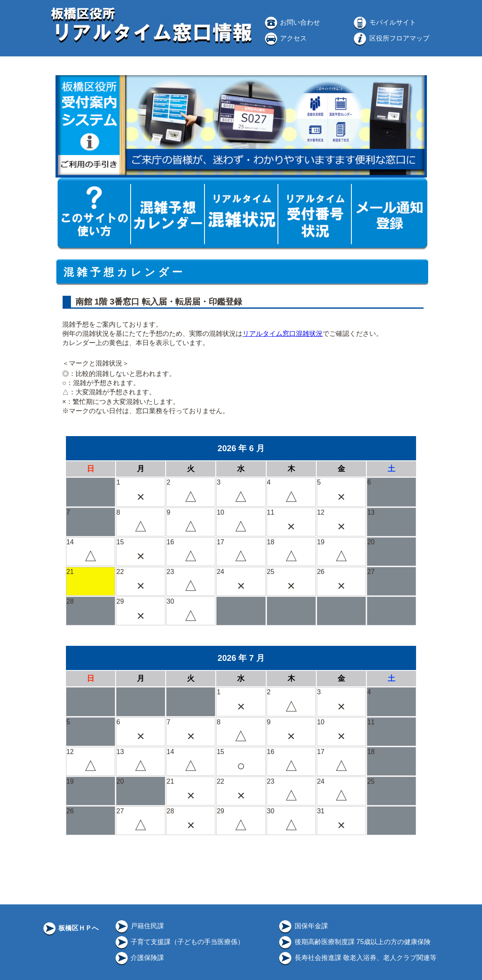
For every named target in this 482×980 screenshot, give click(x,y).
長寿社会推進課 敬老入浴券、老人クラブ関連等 (357, 958)
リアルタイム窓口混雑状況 (283, 334)
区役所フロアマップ (391, 38)
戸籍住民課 (139, 926)
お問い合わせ (292, 22)
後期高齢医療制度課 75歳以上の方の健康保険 (354, 942)
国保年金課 (303, 926)
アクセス (285, 38)
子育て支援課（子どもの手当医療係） (179, 942)
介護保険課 (139, 958)
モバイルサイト (384, 22)
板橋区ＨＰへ (70, 928)
